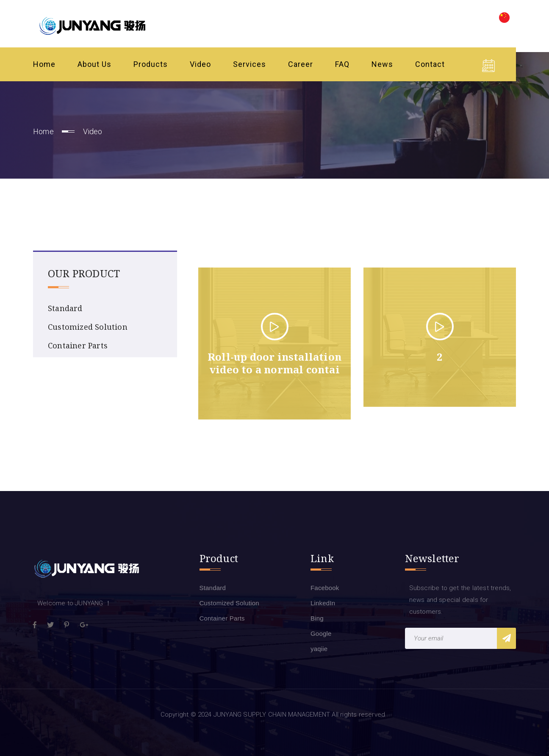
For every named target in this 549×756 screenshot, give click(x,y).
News (382, 64)
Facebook (325, 588)
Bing (317, 618)
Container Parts (78, 345)
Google (321, 633)
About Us (94, 64)
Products (151, 64)
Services (250, 64)
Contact (430, 64)
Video (200, 64)
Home (44, 64)
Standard (65, 308)
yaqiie (319, 649)
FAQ (342, 64)
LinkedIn (323, 603)
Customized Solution (88, 327)
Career (301, 64)
